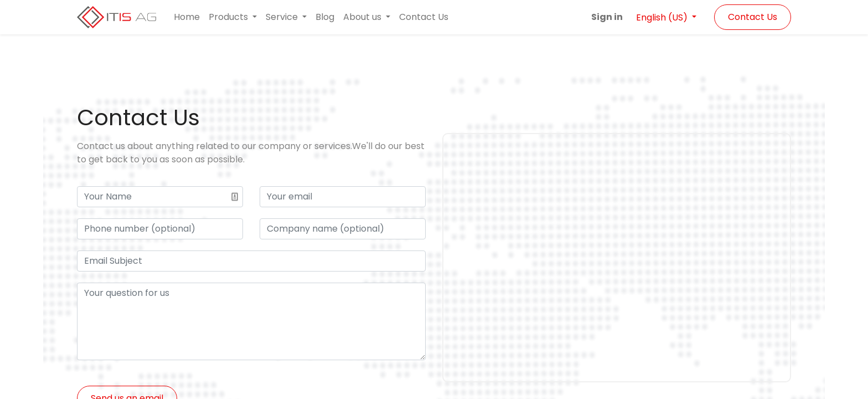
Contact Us (753, 17)
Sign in (607, 17)
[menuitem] (187, 17)
